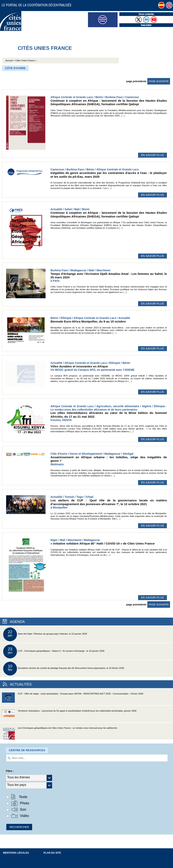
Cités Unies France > (26, 60)
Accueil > (10, 60)
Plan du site (52, 853)
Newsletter (146, 25)
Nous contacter (146, 14)
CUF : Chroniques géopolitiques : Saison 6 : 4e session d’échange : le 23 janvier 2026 (54, 651)
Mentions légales (16, 853)
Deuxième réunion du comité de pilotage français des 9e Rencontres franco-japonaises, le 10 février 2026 (64, 669)
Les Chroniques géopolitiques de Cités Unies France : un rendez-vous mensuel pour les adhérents (59, 733)
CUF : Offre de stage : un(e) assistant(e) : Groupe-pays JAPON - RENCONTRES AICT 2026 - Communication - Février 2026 (73, 699)
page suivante (159, 81)
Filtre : (10, 771)
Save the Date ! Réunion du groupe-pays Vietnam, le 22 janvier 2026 (45, 634)
